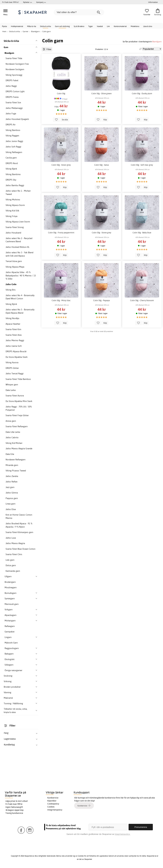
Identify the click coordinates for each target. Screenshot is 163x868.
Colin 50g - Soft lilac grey (142, 165)
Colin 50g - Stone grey (102, 233)
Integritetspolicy (55, 810)
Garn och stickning (62, 26)
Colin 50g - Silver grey (61, 165)
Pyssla (4, 26)
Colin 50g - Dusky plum (142, 93)
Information (153, 2)
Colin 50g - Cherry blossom (142, 300)
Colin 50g (61, 93)
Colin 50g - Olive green (102, 93)
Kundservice (53, 798)
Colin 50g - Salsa (102, 165)
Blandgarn (157, 42)
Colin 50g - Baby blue (142, 233)
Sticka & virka (45, 26)
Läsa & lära (148, 26)
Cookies (51, 807)
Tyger (91, 26)
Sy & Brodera (79, 26)
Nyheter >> (28, 2)
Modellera (135, 26)
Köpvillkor (52, 801)
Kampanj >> (41, 2)
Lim (108, 26)
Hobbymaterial (17, 26)
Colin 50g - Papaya (102, 300)
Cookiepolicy (53, 804)
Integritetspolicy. (122, 834)
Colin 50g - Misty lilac (61, 300)
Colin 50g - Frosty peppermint (61, 233)
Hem (4, 31)
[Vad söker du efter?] (79, 12)
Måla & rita (32, 26)
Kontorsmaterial (120, 26)
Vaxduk (100, 26)
